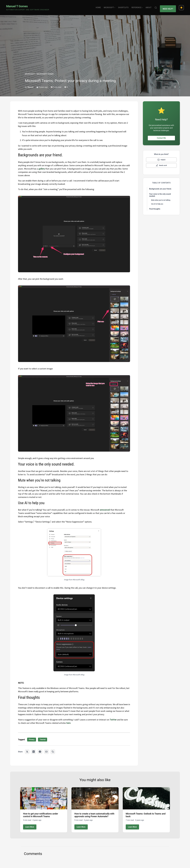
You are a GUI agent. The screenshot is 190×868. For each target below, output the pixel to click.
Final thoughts (155, 206)
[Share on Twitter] (27, 749)
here (68, 720)
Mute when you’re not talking (161, 197)
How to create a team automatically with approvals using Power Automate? (94, 812)
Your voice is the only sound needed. (160, 192)
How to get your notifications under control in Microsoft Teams (41, 812)
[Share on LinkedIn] (34, 749)
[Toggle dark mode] (181, 6)
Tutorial (43, 737)
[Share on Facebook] (40, 749)
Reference (138, 6)
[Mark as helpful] (161, 157)
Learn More (30, 824)
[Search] (157, 6)
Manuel (30, 84)
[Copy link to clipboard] (53, 749)
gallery (42, 166)
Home (99, 6)
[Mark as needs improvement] (161, 163)
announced (105, 507)
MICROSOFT (30, 71)
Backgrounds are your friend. (160, 186)
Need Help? (168, 6)
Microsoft (111, 6)
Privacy (32, 737)
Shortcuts (124, 6)
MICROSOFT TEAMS (45, 71)
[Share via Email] (46, 749)
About (150, 6)
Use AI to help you (157, 201)
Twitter (113, 717)
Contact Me (161, 135)
